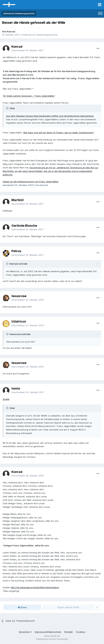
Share (22, 607)
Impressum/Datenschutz (48, 632)
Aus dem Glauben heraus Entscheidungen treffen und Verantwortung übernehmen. (50, 116)
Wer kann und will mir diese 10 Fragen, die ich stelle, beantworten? (59, 133)
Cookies (81, 632)
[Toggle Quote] (8, 108)
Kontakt (69, 632)
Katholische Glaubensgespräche (40, 35)
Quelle (6, 399)
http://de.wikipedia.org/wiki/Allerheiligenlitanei (35, 587)
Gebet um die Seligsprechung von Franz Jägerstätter (31, 182)
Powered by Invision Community (52, 639)
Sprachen (25, 632)
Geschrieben (28, 50)
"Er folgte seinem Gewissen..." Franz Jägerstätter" (29, 96)
